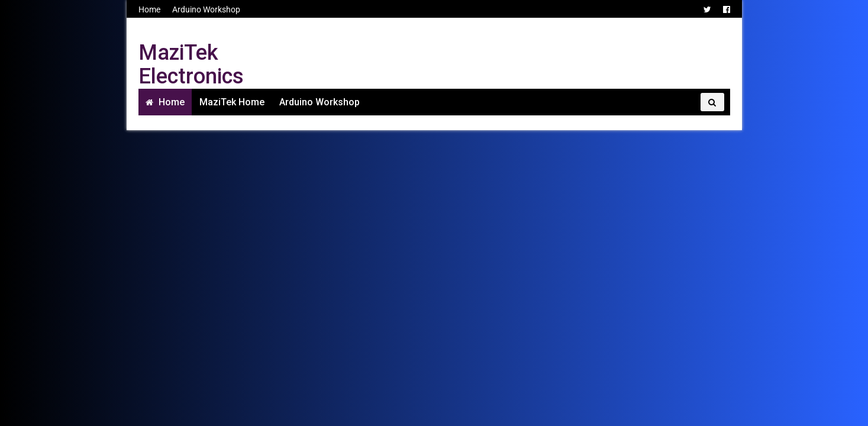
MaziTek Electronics (191, 64)
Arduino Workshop (206, 9)
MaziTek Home (232, 102)
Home (149, 9)
